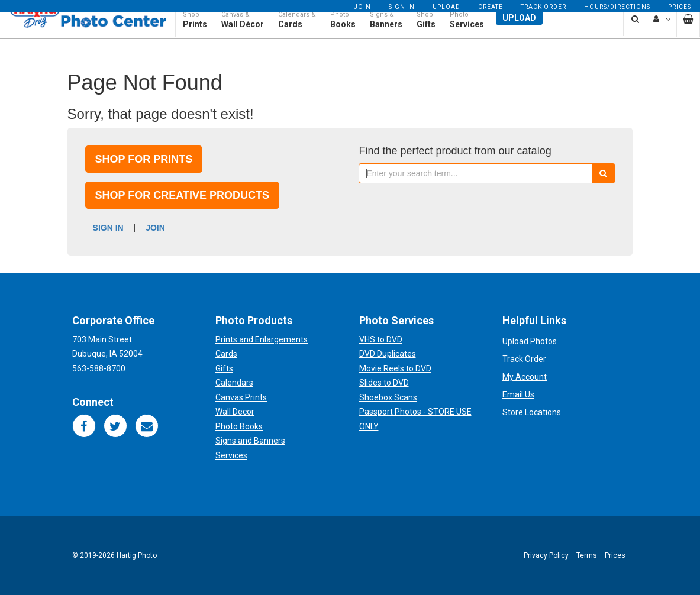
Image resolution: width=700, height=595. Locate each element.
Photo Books (239, 426)
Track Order (543, 7)
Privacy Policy (546, 555)
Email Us (518, 394)
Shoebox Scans (388, 397)
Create (491, 7)
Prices (680, 7)
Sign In (402, 7)
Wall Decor (235, 412)
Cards (226, 354)
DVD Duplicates (388, 354)
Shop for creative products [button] (182, 195)
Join (362, 7)
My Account (525, 377)
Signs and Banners (250, 441)
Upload (446, 7)
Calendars (234, 383)
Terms (587, 555)
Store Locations (532, 412)
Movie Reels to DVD (395, 368)
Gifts (224, 368)
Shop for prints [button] (144, 159)
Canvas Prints (241, 397)
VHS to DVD (381, 339)
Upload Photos (530, 341)
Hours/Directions (617, 7)
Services (231, 455)
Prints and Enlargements (262, 339)
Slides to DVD (384, 383)
